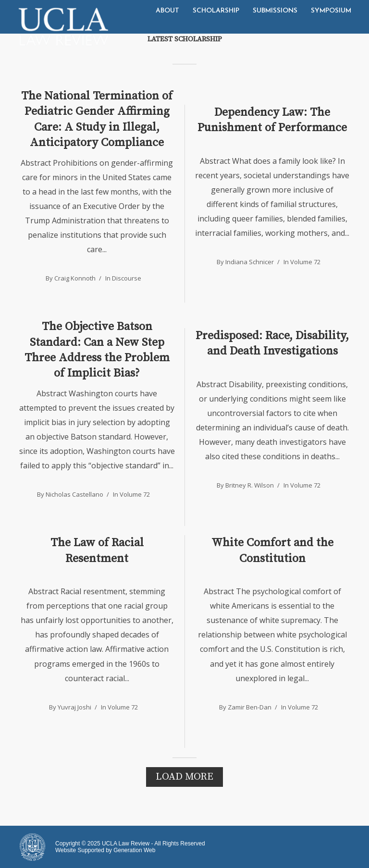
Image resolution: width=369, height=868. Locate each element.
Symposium (331, 11)
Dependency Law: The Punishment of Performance (272, 120)
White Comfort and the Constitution (272, 550)
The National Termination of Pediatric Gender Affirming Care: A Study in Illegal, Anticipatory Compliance (97, 119)
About (167, 11)
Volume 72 (305, 262)
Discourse (127, 278)
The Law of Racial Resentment (97, 550)
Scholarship (216, 11)
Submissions (275, 11)
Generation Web (134, 850)
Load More (184, 777)
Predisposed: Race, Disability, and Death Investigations (272, 343)
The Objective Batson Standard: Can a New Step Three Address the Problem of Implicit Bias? (97, 350)
